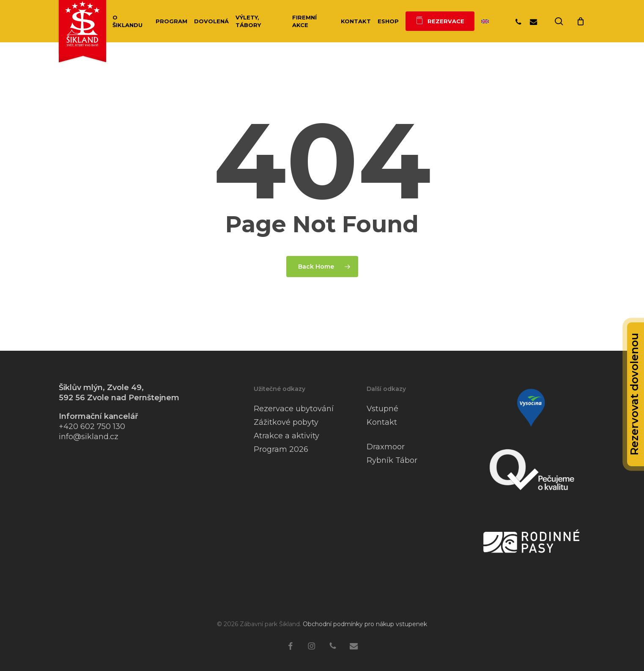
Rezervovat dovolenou (634, 394)
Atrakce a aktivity (286, 436)
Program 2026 (281, 449)
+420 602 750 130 (92, 426)
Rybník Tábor (392, 460)
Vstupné (382, 409)
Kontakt (382, 422)
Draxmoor (386, 447)
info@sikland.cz (89, 437)
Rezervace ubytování (294, 409)
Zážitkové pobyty (286, 422)
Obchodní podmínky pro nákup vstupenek (365, 624)
